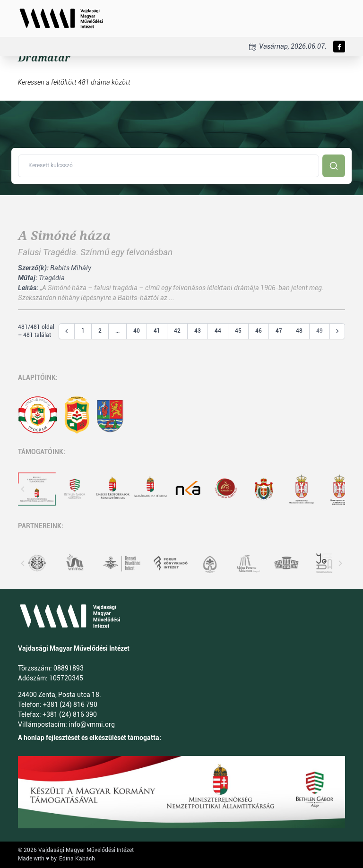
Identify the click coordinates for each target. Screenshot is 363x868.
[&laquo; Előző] (67, 331)
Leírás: (28, 288)
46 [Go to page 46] (259, 331)
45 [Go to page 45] (238, 331)
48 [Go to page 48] (299, 331)
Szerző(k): (33, 268)
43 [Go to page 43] (198, 331)
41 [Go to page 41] (157, 331)
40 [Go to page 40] (137, 331)
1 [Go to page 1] (83, 331)
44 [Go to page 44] (218, 331)
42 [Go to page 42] (177, 331)
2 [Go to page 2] (100, 331)
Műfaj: (28, 278)
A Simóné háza (64, 236)
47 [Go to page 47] (279, 331)
